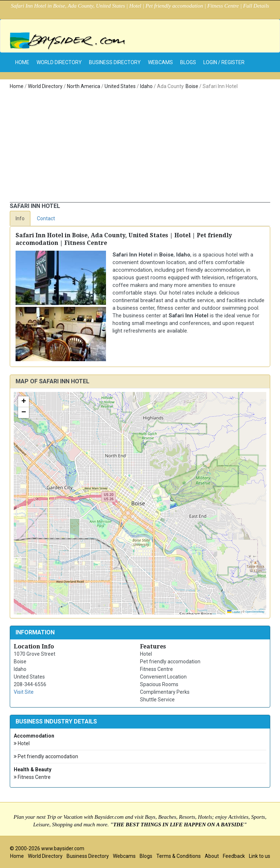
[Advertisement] (140, 148)
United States (120, 86)
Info (20, 218)
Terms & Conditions (179, 856)
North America (84, 86)
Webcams (160, 62)
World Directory (59, 62)
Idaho (146, 86)
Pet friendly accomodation (46, 757)
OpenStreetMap (255, 612)
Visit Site (24, 692)
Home (17, 86)
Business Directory (115, 62)
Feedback (234, 856)
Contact (46, 218)
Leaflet (234, 612)
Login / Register (224, 62)
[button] (24, 402)
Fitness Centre (32, 777)
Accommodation (34, 736)
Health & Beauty (33, 769)
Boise (192, 86)
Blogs (188, 62)
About (212, 856)
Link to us (260, 856)
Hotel (22, 744)
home (22, 62)
